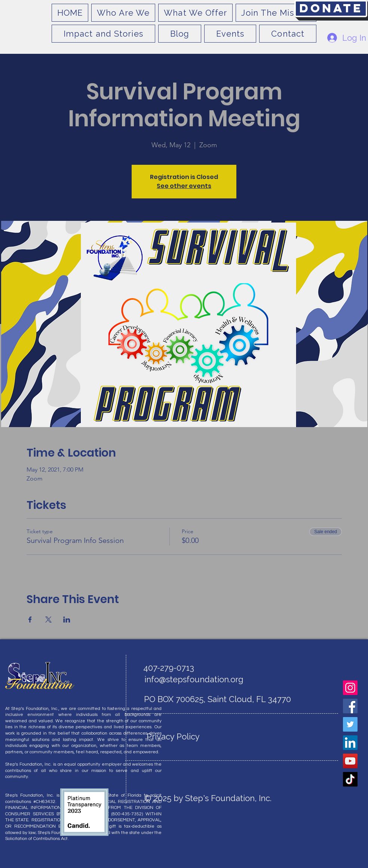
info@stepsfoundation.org (194, 679)
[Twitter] (350, 724)
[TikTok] (350, 779)
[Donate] (331, 9)
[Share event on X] (48, 620)
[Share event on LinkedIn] (67, 620)
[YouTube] (350, 761)
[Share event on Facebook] (30, 620)
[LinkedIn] (350, 743)
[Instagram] (350, 688)
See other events (184, 186)
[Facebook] (350, 706)
